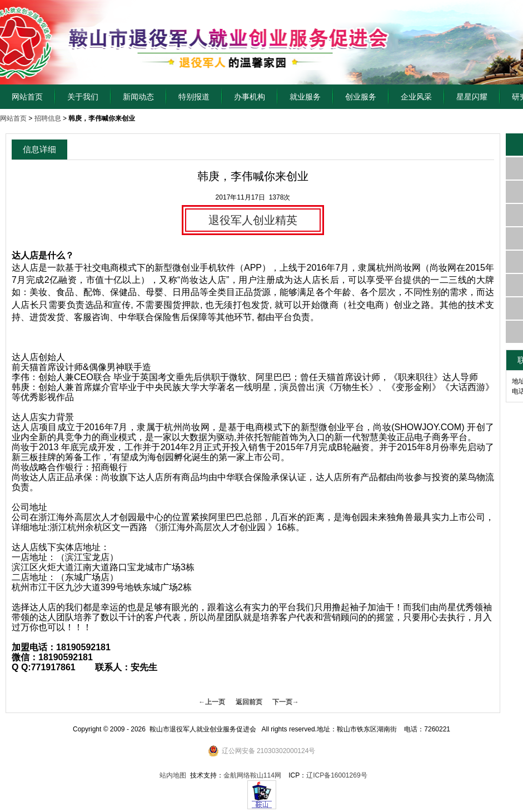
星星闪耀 (472, 97)
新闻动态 (138, 97)
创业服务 (361, 97)
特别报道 (194, 97)
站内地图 (173, 775)
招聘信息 (48, 118)
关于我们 (83, 97)
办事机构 (250, 97)
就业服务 (305, 97)
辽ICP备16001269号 (337, 775)
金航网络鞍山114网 (252, 775)
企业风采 (416, 97)
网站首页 (27, 97)
